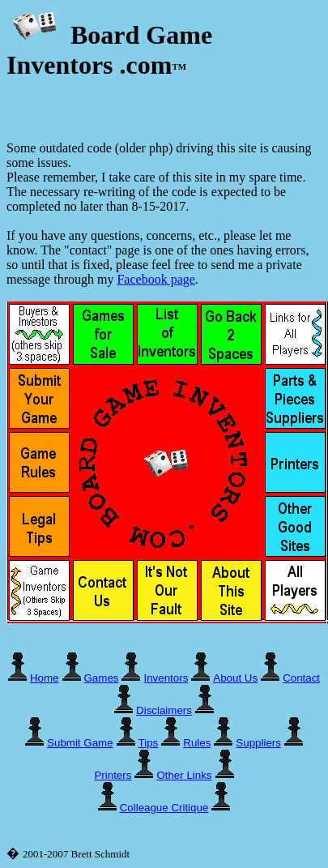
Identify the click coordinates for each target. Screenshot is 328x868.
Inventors (166, 678)
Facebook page (155, 279)
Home (45, 678)
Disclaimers (164, 710)
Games (102, 678)
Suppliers (258, 743)
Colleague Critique (164, 808)
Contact (301, 678)
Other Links (184, 775)
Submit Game (80, 743)
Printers (113, 775)
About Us (235, 678)
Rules (197, 743)
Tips (149, 743)
